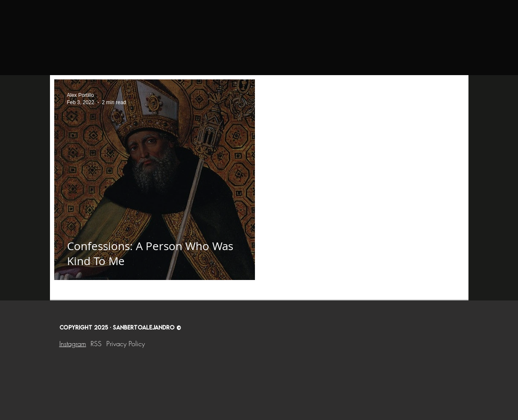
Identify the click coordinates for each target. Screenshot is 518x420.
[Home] (94, 17)
